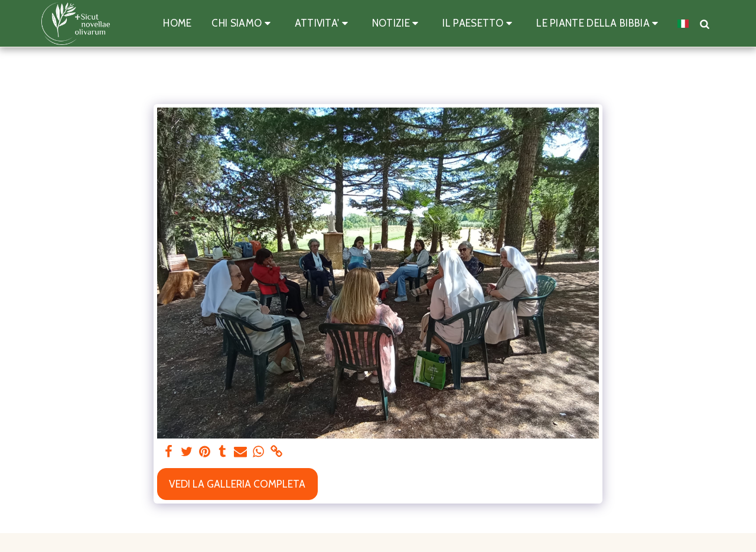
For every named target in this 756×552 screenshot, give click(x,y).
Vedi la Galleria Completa (237, 484)
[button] (243, 24)
